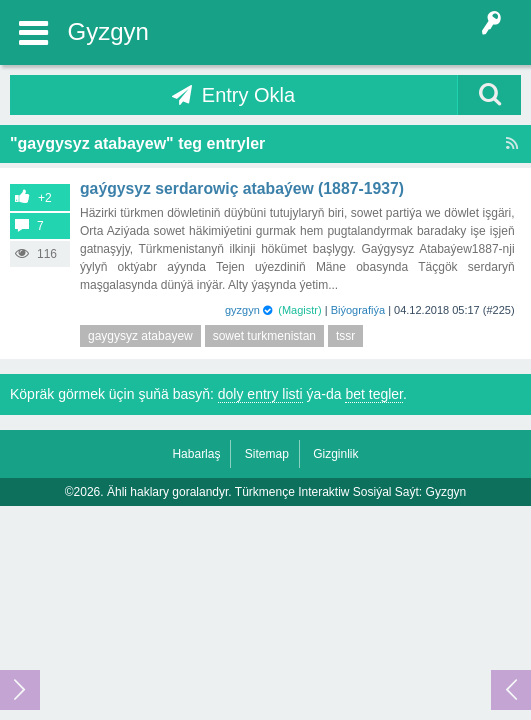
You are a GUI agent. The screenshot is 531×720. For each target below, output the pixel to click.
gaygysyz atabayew (140, 336)
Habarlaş (196, 454)
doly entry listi (260, 394)
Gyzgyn (108, 31)
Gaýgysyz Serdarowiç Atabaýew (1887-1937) (242, 188)
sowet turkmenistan (264, 336)
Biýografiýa (358, 310)
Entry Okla (248, 95)
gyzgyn (242, 310)
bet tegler (374, 394)
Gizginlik (335, 454)
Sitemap (267, 454)
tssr (345, 336)
